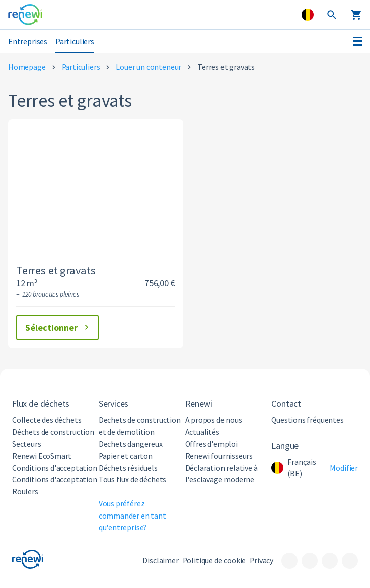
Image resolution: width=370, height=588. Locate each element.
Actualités (202, 432)
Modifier (344, 468)
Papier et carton (126, 456)
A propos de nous (214, 420)
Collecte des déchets (47, 420)
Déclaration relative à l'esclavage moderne (221, 474)
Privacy (262, 561)
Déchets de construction (53, 432)
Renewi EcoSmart (42, 456)
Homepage (27, 67)
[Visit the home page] (25, 15)
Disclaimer (160, 561)
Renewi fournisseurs (219, 456)
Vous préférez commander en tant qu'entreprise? (132, 516)
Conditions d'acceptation (55, 468)
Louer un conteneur (149, 67)
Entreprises (28, 41)
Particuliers (75, 41)
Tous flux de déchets (132, 480)
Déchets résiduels (128, 468)
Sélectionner (58, 327)
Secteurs (27, 444)
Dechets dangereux (131, 444)
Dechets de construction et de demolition (140, 426)
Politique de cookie (214, 561)
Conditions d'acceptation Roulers (55, 486)
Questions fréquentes (307, 420)
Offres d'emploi (211, 444)
